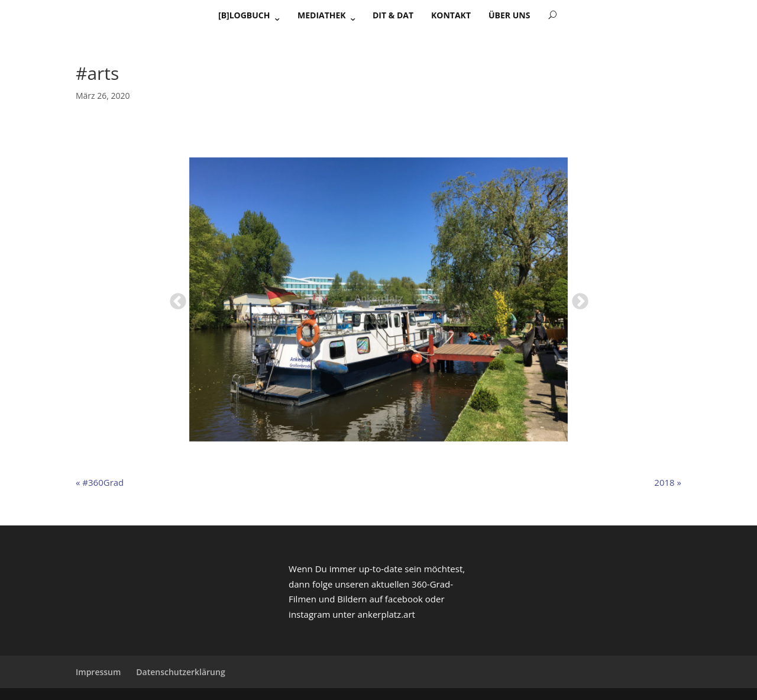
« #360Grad (100, 482)
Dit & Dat (393, 15)
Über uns (509, 15)
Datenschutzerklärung (180, 672)
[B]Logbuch (244, 15)
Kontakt (451, 15)
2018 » (668, 482)
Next (577, 298)
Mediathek (322, 15)
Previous (174, 298)
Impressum (98, 672)
